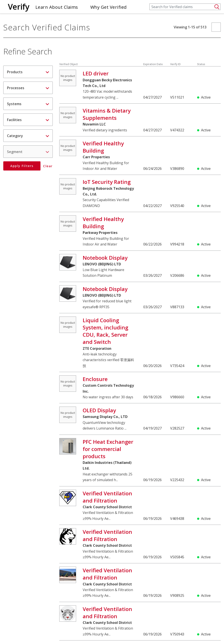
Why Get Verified (108, 7)
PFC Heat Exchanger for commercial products (108, 449)
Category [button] (28, 136)
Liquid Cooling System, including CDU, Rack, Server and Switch (105, 331)
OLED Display (99, 410)
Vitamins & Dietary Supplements (107, 114)
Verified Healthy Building (103, 147)
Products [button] (28, 72)
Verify (19, 7)
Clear (48, 166)
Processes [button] (28, 88)
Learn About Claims (57, 7)
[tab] (28, 72)
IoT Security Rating (107, 182)
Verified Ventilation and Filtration (107, 497)
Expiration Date (153, 64)
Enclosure (95, 379)
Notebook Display (105, 258)
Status (201, 64)
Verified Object (69, 64)
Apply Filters (22, 166)
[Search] (185, 7)
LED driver (96, 73)
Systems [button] (28, 104)
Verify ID (175, 64)
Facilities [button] (28, 120)
